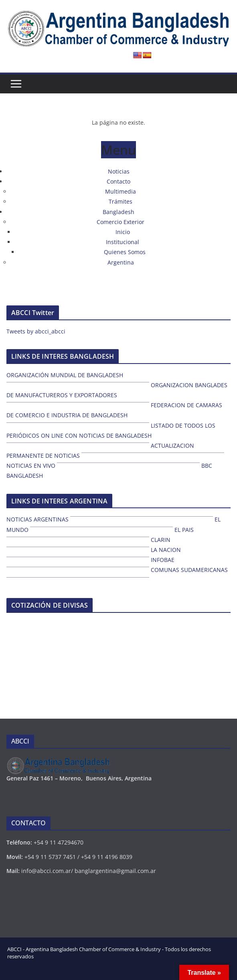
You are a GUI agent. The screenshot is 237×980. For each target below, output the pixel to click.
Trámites (121, 201)
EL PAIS (184, 530)
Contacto (118, 181)
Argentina (121, 262)
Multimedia (121, 191)
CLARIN (161, 540)
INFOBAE (163, 560)
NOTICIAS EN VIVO (31, 466)
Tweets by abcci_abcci (36, 331)
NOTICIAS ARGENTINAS (37, 519)
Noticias (119, 171)
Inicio (123, 232)
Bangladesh (118, 212)
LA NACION (166, 550)
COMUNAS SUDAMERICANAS (189, 570)
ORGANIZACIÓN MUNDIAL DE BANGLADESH (65, 375)
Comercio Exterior (121, 222)
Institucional (123, 242)
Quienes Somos (125, 252)
